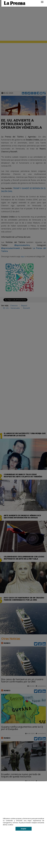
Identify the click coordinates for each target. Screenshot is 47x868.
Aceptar (23, 829)
